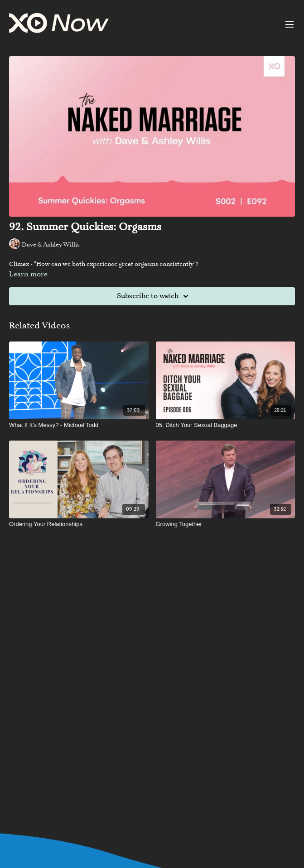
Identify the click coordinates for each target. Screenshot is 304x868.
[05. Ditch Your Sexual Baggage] (226, 425)
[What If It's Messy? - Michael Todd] (79, 425)
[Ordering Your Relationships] (79, 524)
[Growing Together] (226, 524)
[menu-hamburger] (290, 24)
